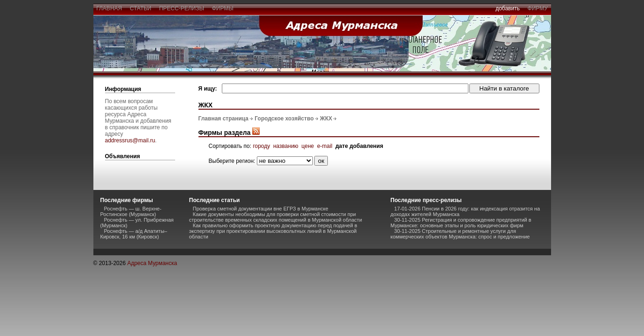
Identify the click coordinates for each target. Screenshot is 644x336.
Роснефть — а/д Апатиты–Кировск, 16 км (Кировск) (134, 234)
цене (308, 146)
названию (286, 146)
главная (109, 8)
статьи (140, 8)
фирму (538, 8)
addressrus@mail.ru (130, 140)
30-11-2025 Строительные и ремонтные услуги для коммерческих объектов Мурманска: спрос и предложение (460, 234)
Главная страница (224, 119)
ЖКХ (326, 119)
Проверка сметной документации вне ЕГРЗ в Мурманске (261, 209)
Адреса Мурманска (152, 263)
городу (261, 146)
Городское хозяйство (284, 119)
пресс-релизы (182, 8)
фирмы (223, 8)
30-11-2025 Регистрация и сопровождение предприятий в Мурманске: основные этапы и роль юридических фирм (461, 223)
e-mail (325, 146)
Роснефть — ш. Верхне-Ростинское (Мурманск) (131, 211)
